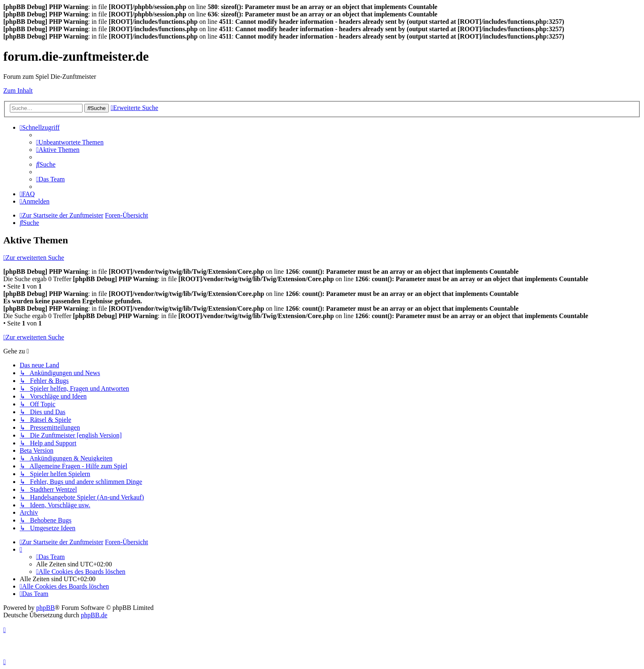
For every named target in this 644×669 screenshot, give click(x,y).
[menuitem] (70, 142)
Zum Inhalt (18, 90)
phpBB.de (94, 615)
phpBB (45, 608)
